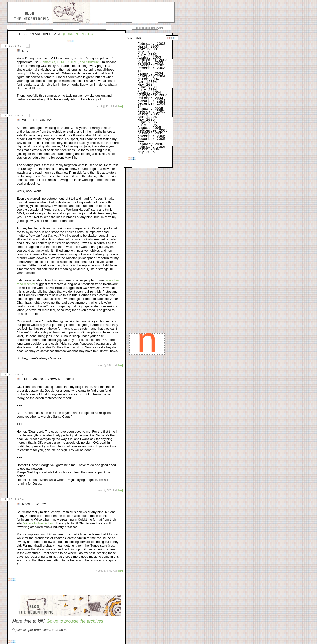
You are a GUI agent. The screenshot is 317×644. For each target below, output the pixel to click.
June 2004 (147, 87)
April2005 (147, 117)
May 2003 (146, 52)
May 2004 (146, 85)
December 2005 (151, 139)
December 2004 (151, 104)
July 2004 (147, 90)
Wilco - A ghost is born (39, 523)
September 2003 (152, 60)
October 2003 (150, 63)
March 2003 (148, 47)
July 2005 (147, 125)
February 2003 (151, 44)
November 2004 (151, 101)
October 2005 (150, 133)
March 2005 (148, 114)
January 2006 (150, 144)
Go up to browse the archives (75, 621)
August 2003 (149, 58)
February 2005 (151, 112)
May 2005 (146, 120)
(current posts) (78, 34)
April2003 (147, 49)
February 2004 (151, 76)
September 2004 (152, 95)
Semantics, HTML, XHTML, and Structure (70, 62)
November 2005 (151, 136)
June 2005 (147, 122)
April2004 (147, 82)
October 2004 (150, 98)
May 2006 (146, 152)
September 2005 (152, 131)
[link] (120, 106)
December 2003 (151, 68)
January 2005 (150, 109)
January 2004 (150, 74)
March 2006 (148, 149)
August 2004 (149, 93)
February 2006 (151, 147)
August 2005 (149, 128)
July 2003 (147, 55)
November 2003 (151, 65)
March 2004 (148, 79)
